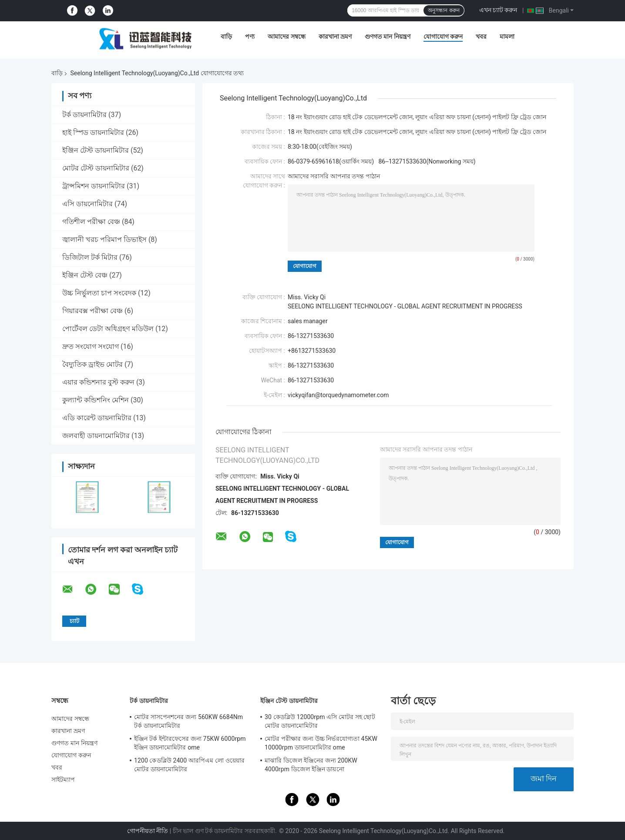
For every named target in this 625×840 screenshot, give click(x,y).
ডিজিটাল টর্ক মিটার (90, 257)
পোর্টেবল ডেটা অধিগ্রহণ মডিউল (108, 329)
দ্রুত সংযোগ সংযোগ (91, 346)
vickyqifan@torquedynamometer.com (338, 395)
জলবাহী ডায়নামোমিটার (96, 436)
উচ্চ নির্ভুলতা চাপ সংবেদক (99, 293)
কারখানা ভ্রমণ (335, 37)
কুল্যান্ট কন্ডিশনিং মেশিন (96, 400)
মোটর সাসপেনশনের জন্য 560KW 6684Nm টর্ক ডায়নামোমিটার (188, 721)
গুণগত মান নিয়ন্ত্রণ (388, 37)
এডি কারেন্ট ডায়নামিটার (97, 418)
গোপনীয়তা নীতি (148, 831)
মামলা (507, 37)
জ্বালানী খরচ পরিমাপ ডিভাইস (104, 239)
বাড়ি (226, 37)
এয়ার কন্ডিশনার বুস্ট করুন (98, 382)
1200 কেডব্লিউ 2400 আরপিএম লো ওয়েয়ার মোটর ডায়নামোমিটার (189, 765)
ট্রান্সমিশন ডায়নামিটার (94, 186)
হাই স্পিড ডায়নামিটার (93, 132)
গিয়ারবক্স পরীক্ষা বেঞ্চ (92, 311)
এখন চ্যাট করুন (498, 10)
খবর (481, 37)
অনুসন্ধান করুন (444, 10)
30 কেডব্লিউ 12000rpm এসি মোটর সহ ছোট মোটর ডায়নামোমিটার (320, 721)
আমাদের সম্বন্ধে (286, 37)
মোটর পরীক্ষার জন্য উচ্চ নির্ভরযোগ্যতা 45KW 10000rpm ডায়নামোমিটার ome (321, 743)
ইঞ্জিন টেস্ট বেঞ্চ (85, 275)
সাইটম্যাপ (63, 780)
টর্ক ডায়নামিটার (84, 115)
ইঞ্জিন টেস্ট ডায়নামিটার (96, 150)
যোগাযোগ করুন (443, 37)
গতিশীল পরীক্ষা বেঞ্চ (91, 222)
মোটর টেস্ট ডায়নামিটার (96, 168)
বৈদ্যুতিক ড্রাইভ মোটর (92, 364)
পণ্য (250, 37)
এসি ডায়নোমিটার (87, 204)
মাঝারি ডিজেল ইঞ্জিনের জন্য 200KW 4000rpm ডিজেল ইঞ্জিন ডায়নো (311, 765)
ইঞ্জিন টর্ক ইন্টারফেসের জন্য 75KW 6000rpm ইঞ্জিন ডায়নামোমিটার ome (190, 743)
